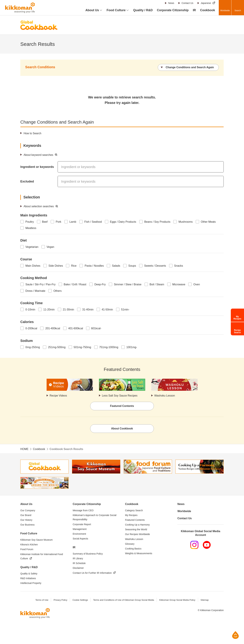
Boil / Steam (157, 284)
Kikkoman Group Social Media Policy (177, 600)
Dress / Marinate (35, 291)
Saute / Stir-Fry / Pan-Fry (40, 284)
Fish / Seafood (93, 222)
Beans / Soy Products (157, 222)
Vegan (50, 247)
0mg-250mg (33, 347)
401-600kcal (76, 328)
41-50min (107, 310)
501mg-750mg (82, 347)
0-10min (30, 310)
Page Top (235, 635)
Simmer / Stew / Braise (128, 284)
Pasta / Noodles (94, 266)
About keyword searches (38, 155)
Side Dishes (56, 266)
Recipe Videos (58, 396)
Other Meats (208, 222)
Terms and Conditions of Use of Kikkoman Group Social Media (124, 600)
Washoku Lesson (165, 396)
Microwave (179, 284)
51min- (125, 310)
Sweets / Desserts (155, 266)
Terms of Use (42, 600)
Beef (45, 222)
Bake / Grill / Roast (75, 284)
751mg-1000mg (109, 347)
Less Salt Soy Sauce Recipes (120, 396)
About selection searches (39, 206)
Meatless (31, 228)
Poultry (30, 222)
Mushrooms (186, 222)
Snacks (179, 266)
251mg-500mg (57, 347)
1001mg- (132, 347)
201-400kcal (53, 328)
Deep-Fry (100, 284)
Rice (74, 266)
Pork (59, 222)
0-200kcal (31, 328)
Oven (197, 284)
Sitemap (205, 600)
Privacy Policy (60, 600)
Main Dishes (33, 266)
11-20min (49, 310)
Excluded (27, 181)
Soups (132, 266)
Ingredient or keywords (37, 167)
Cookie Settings (80, 600)
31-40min (88, 310)
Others (57, 291)
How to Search (32, 133)
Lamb (73, 222)
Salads (116, 266)
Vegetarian (32, 247)
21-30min (69, 310)
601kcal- (96, 328)
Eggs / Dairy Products (123, 222)
